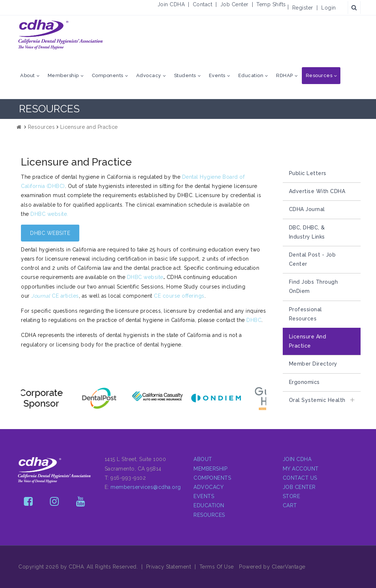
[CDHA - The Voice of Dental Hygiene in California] (61, 35)
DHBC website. (49, 214)
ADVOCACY (209, 487)
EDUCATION (209, 505)
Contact (203, 4)
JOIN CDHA (297, 459)
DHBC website (145, 277)
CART (290, 505)
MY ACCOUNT (301, 469)
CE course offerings (179, 296)
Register (303, 8)
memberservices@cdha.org (146, 487)
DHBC (254, 320)
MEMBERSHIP (210, 469)
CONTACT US (300, 478)
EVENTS (204, 496)
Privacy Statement (169, 567)
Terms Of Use (217, 567)
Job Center (234, 4)
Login (329, 8)
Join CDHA (171, 4)
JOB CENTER (299, 487)
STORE (292, 496)
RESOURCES (209, 515)
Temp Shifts (271, 4)
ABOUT (203, 459)
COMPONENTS (212, 478)
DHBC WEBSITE (50, 233)
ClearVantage (289, 567)
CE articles (55, 296)
